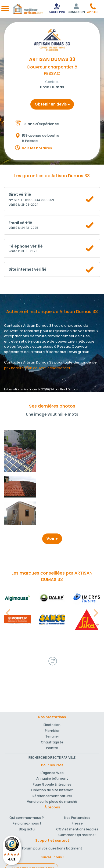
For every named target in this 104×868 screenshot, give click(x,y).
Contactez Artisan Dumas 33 (29, 362)
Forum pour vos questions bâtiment (52, 848)
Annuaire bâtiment (52, 778)
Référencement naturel (52, 796)
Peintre (52, 748)
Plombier (52, 731)
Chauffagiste (52, 742)
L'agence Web (52, 773)
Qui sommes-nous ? (27, 818)
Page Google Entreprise (52, 784)
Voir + (52, 539)
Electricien (52, 725)
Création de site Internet (52, 790)
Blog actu (27, 829)
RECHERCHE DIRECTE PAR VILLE (52, 758)
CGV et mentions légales (77, 829)
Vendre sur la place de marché (52, 802)
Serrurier (52, 736)
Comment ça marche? (77, 835)
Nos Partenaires (77, 818)
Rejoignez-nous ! (27, 823)
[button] (93, 8)
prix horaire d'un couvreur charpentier (37, 368)
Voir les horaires (37, 148)
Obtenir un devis (52, 104)
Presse (77, 823)
